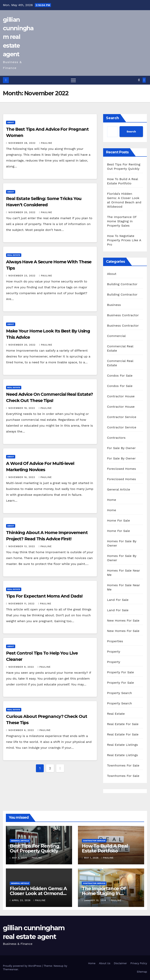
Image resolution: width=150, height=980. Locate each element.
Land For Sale (118, 600)
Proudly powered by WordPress (23, 966)
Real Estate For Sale (123, 724)
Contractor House (121, 396)
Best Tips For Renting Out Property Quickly (34, 848)
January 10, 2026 (96, 900)
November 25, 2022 (22, 212)
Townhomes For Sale (123, 765)
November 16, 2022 (22, 477)
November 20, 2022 (22, 345)
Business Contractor (123, 315)
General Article (119, 489)
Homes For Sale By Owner (122, 543)
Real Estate (14, 255)
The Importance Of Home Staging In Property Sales (122, 221)
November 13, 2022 (22, 547)
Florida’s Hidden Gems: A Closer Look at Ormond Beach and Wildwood (38, 893)
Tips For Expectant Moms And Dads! (44, 596)
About (11, 122)
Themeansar (10, 969)
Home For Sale (118, 520)
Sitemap (142, 972)
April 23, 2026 (22, 900)
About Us (104, 963)
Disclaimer (120, 963)
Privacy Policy (139, 963)
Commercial (116, 336)
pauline (46, 143)
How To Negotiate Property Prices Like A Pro (124, 240)
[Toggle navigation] (73, 80)
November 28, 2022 (22, 143)
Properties (115, 641)
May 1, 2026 (92, 858)
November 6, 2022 (22, 730)
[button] (139, 80)
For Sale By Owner (121, 448)
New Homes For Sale (123, 620)
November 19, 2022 (22, 408)
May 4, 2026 (20, 858)
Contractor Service (122, 417)
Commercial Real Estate (120, 348)
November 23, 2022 (22, 276)
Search (112, 118)
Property (114, 652)
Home (112, 500)
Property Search (120, 693)
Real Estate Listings (122, 745)
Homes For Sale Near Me (123, 573)
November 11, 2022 (22, 604)
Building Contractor (122, 284)
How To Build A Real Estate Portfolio (105, 848)
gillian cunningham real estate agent (18, 37)
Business (114, 305)
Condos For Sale (120, 376)
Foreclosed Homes (121, 469)
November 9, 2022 (22, 667)
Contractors (116, 438)
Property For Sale (121, 672)
